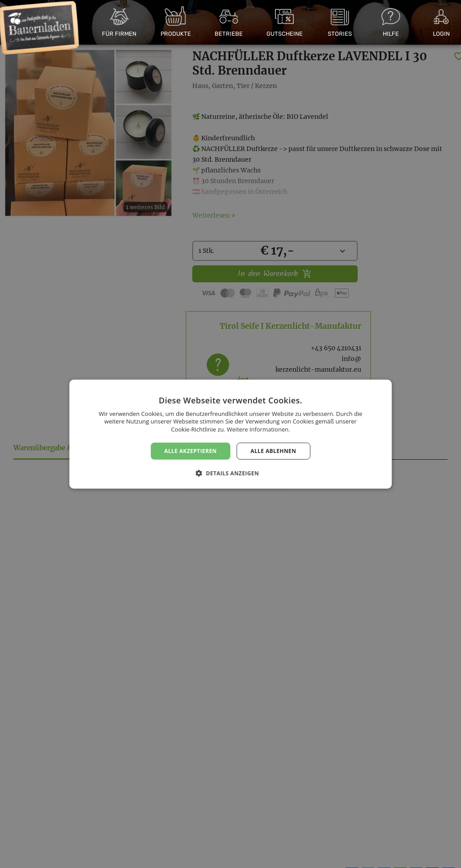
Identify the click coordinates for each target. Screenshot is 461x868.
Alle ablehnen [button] (273, 451)
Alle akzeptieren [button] (190, 451)
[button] (230, 473)
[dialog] (230, 434)
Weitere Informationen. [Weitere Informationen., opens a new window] (258, 429)
